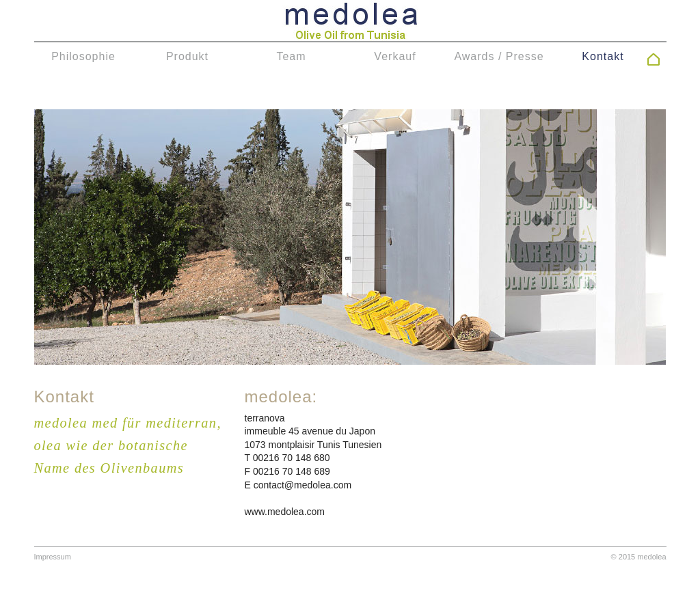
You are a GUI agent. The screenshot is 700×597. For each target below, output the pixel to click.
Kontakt (603, 56)
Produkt (187, 56)
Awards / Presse (499, 56)
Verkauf (395, 56)
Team (291, 56)
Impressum (53, 557)
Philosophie (83, 56)
